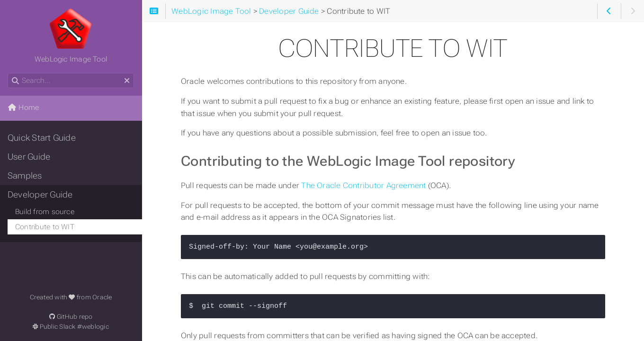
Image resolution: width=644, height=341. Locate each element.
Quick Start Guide (42, 138)
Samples (25, 176)
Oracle (102, 297)
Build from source (45, 212)
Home (23, 108)
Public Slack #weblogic (71, 327)
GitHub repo (71, 317)
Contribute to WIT (45, 227)
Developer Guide (40, 195)
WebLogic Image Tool (71, 36)
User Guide (29, 157)
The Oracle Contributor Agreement (365, 185)
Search (8, 73)
